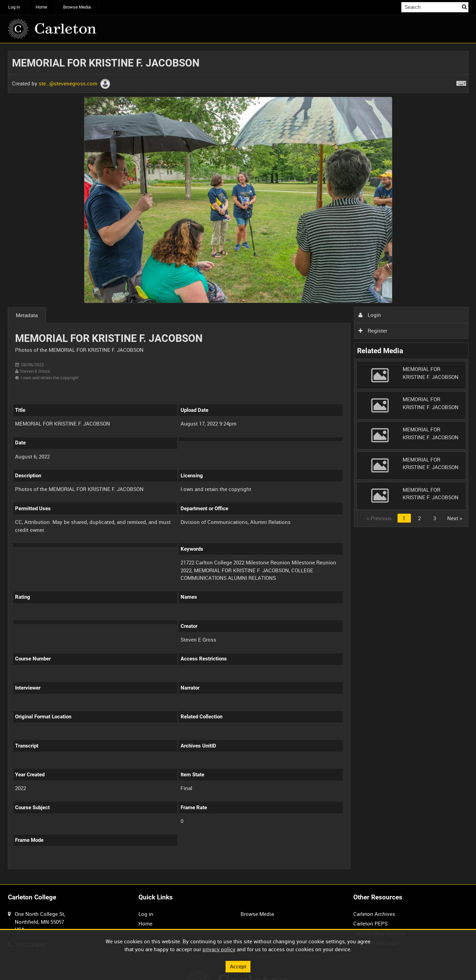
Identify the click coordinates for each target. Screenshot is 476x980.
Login (370, 315)
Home (41, 7)
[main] (238, 464)
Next (455, 518)
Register (373, 331)
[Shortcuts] (461, 82)
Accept (238, 966)
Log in (14, 7)
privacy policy (219, 949)
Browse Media (77, 7)
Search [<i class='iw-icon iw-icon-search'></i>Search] (464, 7)
